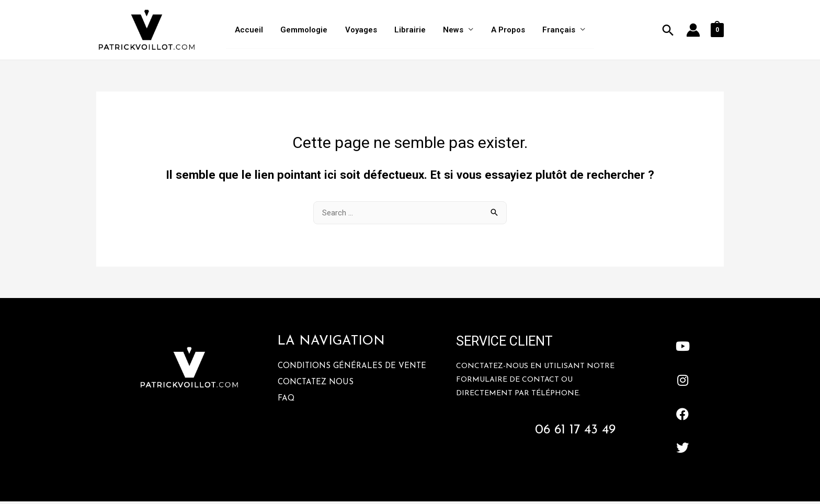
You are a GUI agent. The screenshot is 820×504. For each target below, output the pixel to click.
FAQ (286, 401)
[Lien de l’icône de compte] (693, 31)
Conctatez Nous (316, 385)
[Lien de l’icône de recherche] (668, 31)
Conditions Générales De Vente (352, 369)
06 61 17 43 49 (575, 433)
